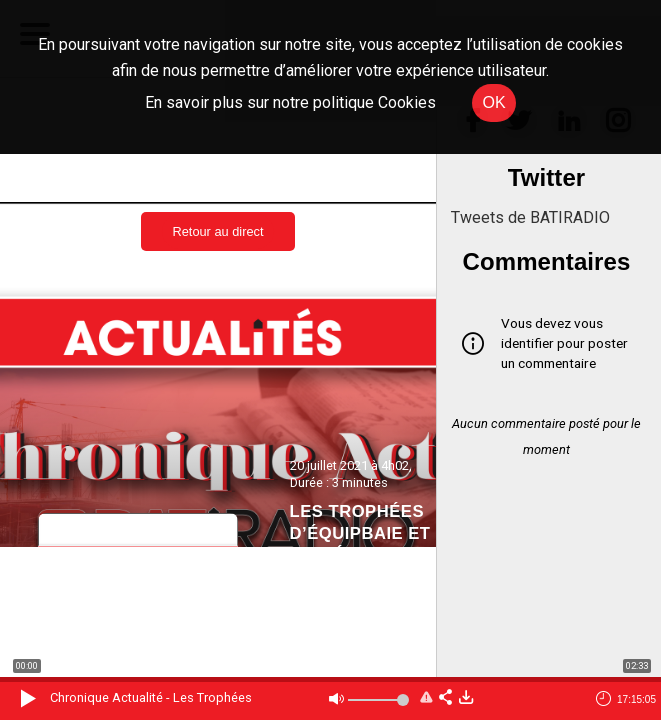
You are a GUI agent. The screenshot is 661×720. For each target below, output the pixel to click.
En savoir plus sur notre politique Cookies (290, 102)
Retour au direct (217, 231)
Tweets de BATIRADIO (530, 217)
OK (493, 102)
